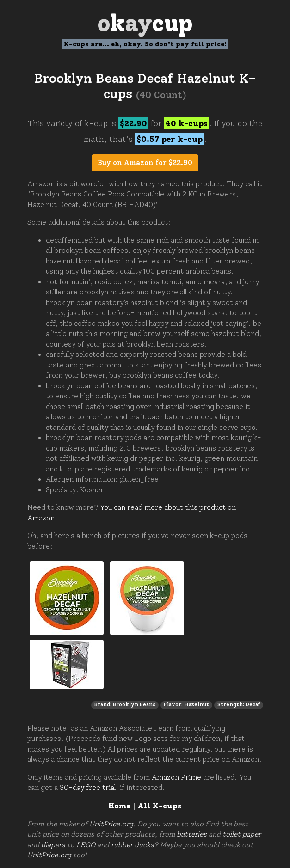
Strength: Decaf (239, 704)
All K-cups (160, 806)
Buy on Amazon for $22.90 (145, 163)
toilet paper (242, 834)
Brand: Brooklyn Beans (125, 704)
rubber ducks (133, 845)
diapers (53, 845)
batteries (192, 834)
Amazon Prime (176, 777)
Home (119, 806)
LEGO (86, 845)
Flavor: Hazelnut (186, 704)
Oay (145, 23)
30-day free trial (88, 788)
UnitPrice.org (111, 824)
